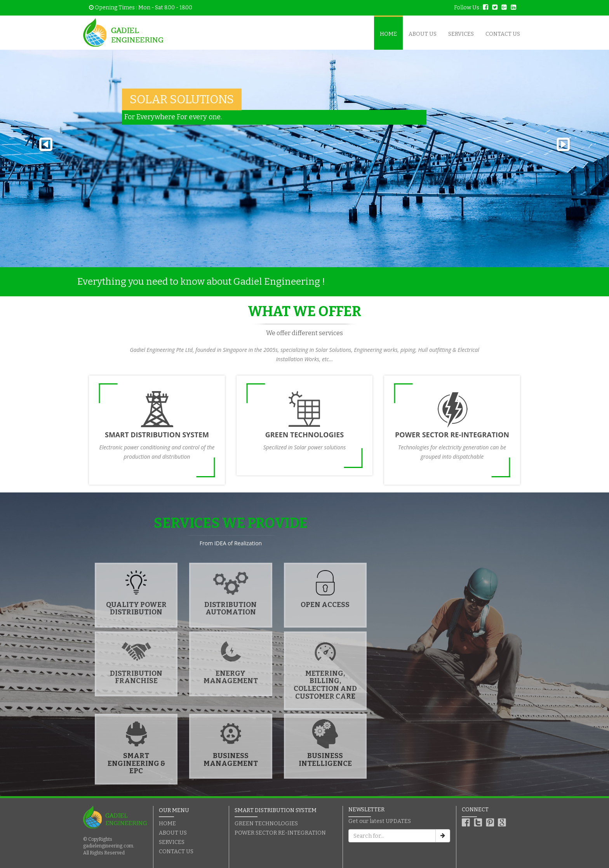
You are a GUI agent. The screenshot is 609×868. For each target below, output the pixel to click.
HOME (388, 34)
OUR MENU (174, 810)
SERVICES (461, 34)
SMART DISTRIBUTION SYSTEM (276, 810)
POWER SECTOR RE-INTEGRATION (280, 833)
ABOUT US (423, 34)
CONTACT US (503, 34)
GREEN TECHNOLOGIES (266, 824)
